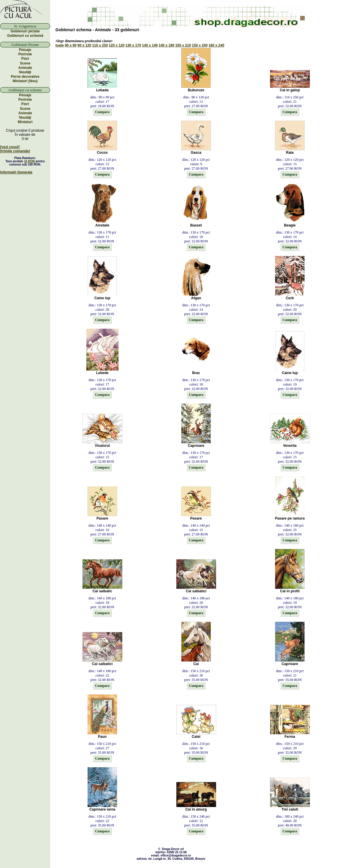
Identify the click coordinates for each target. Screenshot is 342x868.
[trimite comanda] (15, 151)
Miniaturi (25, 122)
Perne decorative (25, 77)
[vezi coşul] (10, 147)
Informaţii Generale (16, 172)
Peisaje (25, 50)
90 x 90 (71, 45)
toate (60, 45)
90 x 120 (84, 45)
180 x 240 (216, 45)
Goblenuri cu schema (25, 90)
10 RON (29, 161)
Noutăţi (25, 72)
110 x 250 (100, 45)
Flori (25, 59)
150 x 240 (200, 45)
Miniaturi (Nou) (25, 81)
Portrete (25, 54)
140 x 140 (150, 45)
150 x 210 (183, 45)
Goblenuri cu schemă (25, 36)
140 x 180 (166, 45)
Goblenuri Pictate (25, 45)
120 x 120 (117, 45)
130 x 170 (133, 45)
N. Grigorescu (25, 26)
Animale (25, 68)
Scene (25, 63)
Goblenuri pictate (25, 31)
